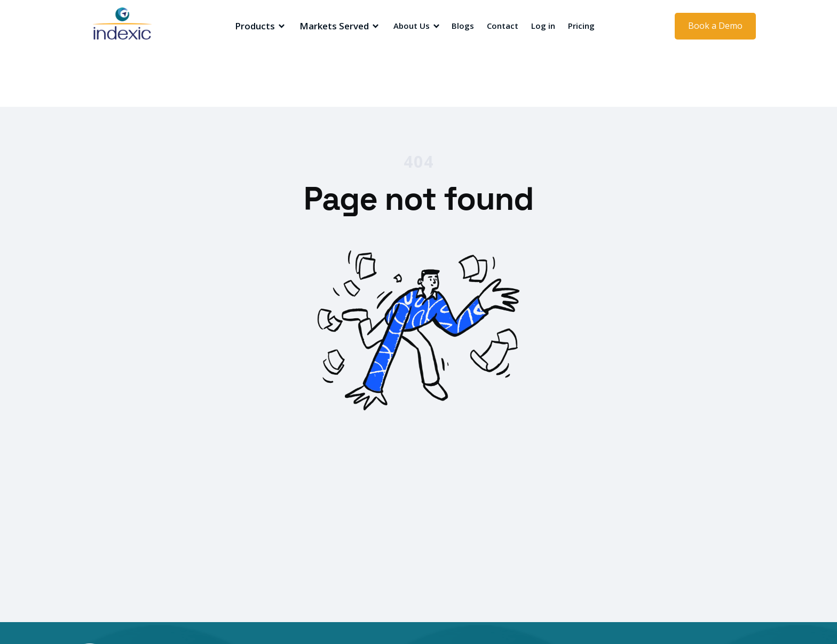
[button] (258, 26)
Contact (503, 26)
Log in (543, 26)
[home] (138, 26)
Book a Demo (715, 26)
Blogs (463, 26)
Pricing (581, 26)
